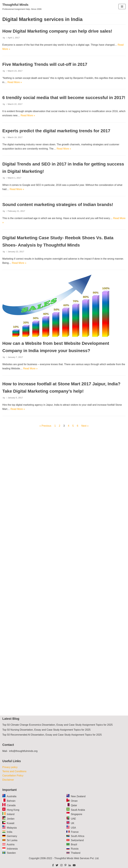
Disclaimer (8, 780)
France (75, 832)
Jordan (11, 819)
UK (72, 823)
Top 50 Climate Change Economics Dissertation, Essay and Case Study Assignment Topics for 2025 (57, 725)
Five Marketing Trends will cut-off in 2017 (45, 64)
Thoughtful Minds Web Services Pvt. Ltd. (77, 858)
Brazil (74, 844)
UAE (73, 819)
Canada (11, 805)
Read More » (15, 82)
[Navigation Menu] (122, 7)
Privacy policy (10, 767)
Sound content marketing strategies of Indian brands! (58, 205)
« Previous (45, 426)
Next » (85, 426)
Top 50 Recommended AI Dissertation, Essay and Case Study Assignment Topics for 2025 (52, 735)
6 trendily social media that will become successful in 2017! (64, 98)
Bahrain (11, 801)
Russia (75, 849)
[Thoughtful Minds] (22, 7)
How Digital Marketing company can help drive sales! (57, 31)
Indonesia (12, 849)
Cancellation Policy (13, 776)
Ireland (11, 814)
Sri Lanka (12, 840)
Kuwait (11, 823)
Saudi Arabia (78, 810)
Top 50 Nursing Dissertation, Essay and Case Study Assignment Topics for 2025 (46, 730)
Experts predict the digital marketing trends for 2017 (56, 131)
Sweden (11, 853)
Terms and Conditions (14, 771)
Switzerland (77, 840)
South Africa (77, 836)
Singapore (76, 814)
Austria (11, 844)
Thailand (76, 853)
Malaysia (12, 828)
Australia (12, 796)
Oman (74, 801)
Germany (12, 836)
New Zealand (78, 796)
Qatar (74, 805)
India (10, 832)
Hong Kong (13, 810)
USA (73, 828)
